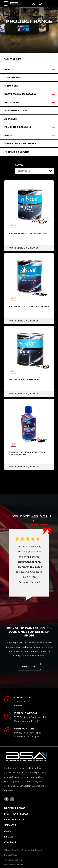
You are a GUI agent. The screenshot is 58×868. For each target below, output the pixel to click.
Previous (35, 521)
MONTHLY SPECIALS (16, 814)
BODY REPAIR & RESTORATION (21, 94)
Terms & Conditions (13, 860)
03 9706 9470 (54, 4)
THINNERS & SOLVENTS (17, 152)
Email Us (18, 706)
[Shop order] (34, 171)
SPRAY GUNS (11, 86)
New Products (14, 820)
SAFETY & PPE (12, 102)
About (9, 831)
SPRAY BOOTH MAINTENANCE (20, 144)
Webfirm (19, 865)
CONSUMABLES (13, 78)
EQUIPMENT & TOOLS (16, 111)
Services (10, 825)
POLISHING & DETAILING (18, 127)
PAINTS (8, 135)
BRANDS (9, 69)
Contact (10, 842)
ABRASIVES (11, 119)
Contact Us (31, 667)
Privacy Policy (11, 855)
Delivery (10, 837)
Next (45, 521)
